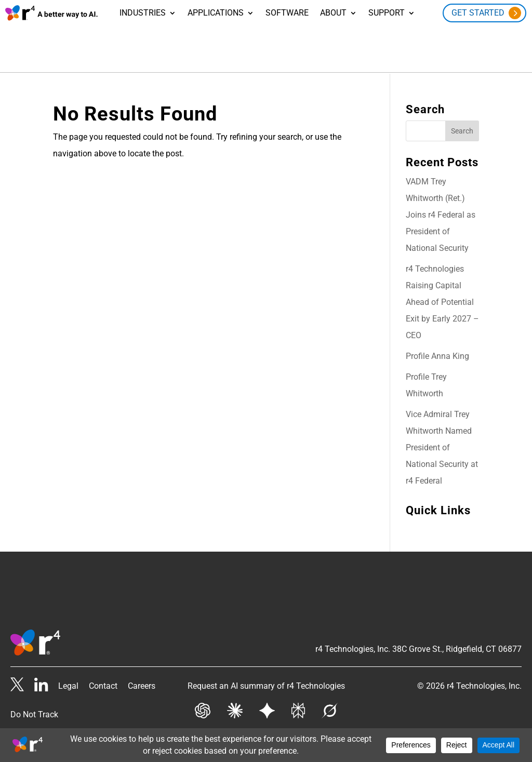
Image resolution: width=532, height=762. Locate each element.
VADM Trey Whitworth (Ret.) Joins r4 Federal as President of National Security (441, 214)
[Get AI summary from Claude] (235, 712)
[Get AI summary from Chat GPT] (203, 712)
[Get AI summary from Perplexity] (298, 712)
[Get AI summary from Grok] (330, 712)
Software (287, 14)
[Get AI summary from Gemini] (267, 712)
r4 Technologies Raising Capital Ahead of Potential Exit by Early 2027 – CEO (442, 301)
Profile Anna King (437, 355)
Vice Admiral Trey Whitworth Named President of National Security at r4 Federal (442, 446)
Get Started (478, 13)
